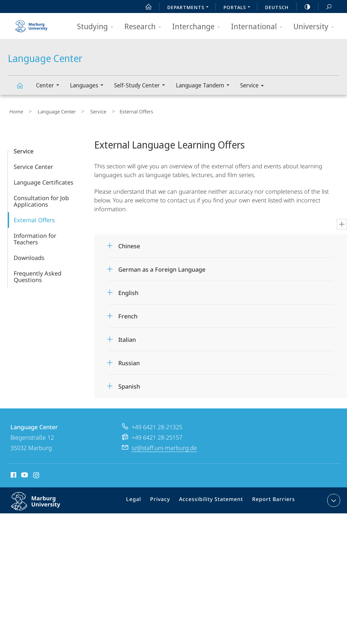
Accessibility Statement (213, 499)
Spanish (129, 383)
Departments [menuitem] (190, 8)
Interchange (198, 27)
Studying (97, 27)
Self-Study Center (142, 86)
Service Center (33, 164)
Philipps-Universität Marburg (43, 504)
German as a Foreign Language (162, 266)
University (316, 27)
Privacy (166, 499)
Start (145, 7)
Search (325, 7)
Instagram (37, 473)
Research (145, 27)
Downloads (29, 255)
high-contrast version (304, 7)
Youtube (24, 473)
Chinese (129, 243)
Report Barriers (272, 499)
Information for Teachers (35, 236)
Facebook (13, 473)
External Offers (34, 217)
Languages (89, 86)
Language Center (23, 89)
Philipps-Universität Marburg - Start (32, 24)
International (259, 27)
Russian (129, 360)
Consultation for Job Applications (41, 198)
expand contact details (333, 497)
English (128, 290)
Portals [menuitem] (239, 8)
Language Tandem (205, 86)
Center (50, 86)
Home (15, 110)
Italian (127, 337)
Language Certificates (44, 179)
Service (254, 86)
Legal (142, 499)
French (128, 313)
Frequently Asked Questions (38, 274)
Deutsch (277, 7)
